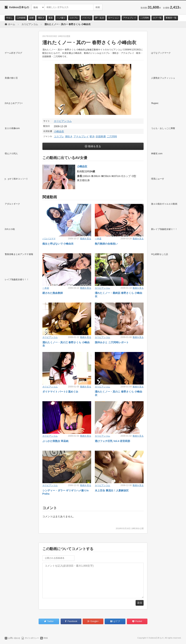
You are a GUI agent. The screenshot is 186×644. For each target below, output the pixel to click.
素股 (51, 18)
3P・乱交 (100, 18)
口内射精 (21, 18)
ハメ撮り (61, 18)
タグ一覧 (157, 18)
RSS (46, 638)
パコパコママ (49, 239)
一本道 (98, 239)
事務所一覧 (171, 18)
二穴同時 (145, 18)
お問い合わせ (14, 638)
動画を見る (95, 146)
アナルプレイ (130, 18)
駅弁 (92, 136)
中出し (9, 18)
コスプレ (74, 18)
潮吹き (41, 18)
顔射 (32, 18)
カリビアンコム (63, 121)
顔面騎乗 (101, 136)
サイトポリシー (32, 638)
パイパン (87, 18)
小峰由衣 (59, 131)
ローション (114, 18)
